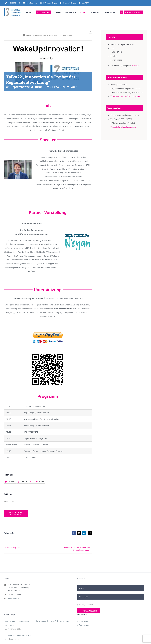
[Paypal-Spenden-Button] (48, 328)
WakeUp (135, 65)
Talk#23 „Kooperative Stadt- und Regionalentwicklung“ (77, 549)
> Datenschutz (83, 625)
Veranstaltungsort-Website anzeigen (125, 96)
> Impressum (83, 621)
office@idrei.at (14, 599)
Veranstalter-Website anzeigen (123, 127)
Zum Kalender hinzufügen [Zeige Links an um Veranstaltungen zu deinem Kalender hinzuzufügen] (16, 513)
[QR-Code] (48, 355)
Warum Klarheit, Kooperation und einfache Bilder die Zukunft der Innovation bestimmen (37, 623)
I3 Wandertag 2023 (13, 548)
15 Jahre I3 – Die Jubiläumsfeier (18, 635)
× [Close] (90, 32)
